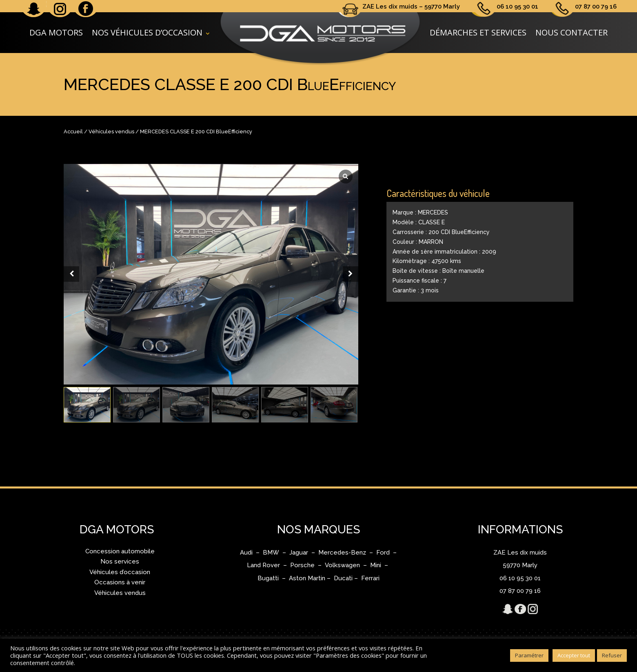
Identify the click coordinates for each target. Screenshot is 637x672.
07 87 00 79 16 (596, 7)
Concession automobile (120, 551)
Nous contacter (572, 32)
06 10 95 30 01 (517, 7)
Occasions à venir (120, 582)
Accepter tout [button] (574, 655)
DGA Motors (56, 32)
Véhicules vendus (111, 132)
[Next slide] (351, 274)
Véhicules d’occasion (120, 572)
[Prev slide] (71, 274)
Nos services (120, 561)
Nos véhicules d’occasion (147, 32)
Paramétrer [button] (529, 655)
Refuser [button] (612, 655)
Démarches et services (478, 32)
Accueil (73, 132)
